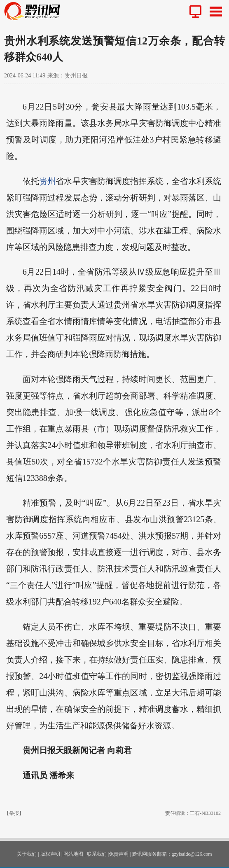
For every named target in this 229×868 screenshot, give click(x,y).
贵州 (47, 181)
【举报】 (14, 813)
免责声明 (119, 854)
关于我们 (27, 854)
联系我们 (97, 854)
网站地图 (73, 854)
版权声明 (50, 854)
